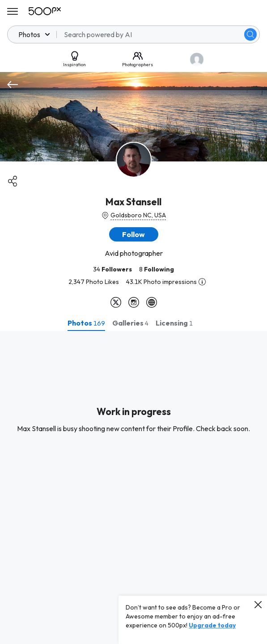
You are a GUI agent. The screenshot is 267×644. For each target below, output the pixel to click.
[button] (134, 234)
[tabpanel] (133, 487)
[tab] (86, 323)
